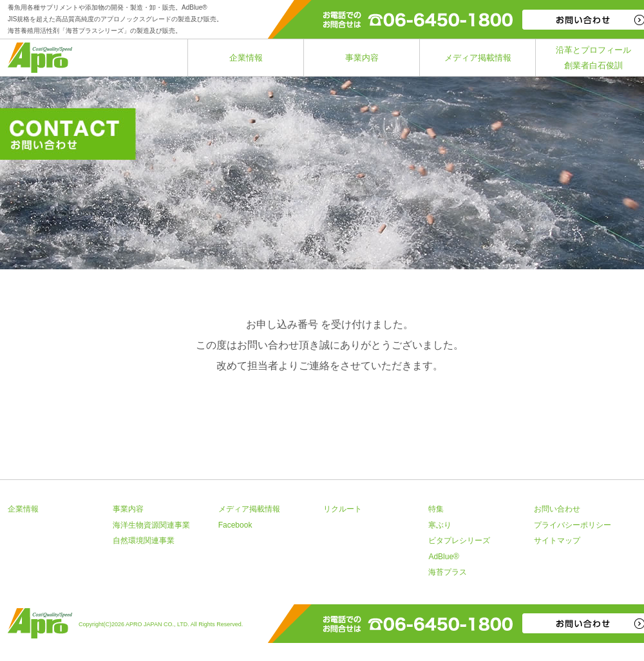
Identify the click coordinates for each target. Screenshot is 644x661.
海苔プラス (448, 572)
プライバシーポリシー (573, 525)
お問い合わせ (557, 509)
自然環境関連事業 (144, 541)
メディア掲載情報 (478, 58)
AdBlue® (444, 557)
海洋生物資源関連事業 (151, 525)
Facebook (235, 525)
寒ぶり (440, 525)
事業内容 (362, 58)
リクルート (343, 509)
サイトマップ (557, 541)
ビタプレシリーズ (459, 541)
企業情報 (246, 58)
